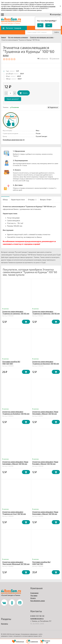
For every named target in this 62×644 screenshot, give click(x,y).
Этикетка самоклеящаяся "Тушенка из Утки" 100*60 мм (14, 513)
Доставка (34, 595)
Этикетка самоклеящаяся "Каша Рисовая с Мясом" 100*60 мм (45, 463)
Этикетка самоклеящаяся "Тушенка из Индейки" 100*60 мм (16, 413)
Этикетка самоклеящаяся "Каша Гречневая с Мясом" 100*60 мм (15, 463)
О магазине (34, 593)
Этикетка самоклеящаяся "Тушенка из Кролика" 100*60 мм (46, 362)
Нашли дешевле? (13, 99)
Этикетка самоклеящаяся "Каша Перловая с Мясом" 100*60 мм (45, 413)
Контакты (4, 624)
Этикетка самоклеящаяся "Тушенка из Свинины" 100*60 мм (16, 312)
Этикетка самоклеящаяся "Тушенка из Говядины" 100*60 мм (46, 312)
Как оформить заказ (38, 601)
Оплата (33, 598)
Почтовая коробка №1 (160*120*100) (11, 362)
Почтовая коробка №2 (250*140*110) (41, 563)
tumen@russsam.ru (37, 618)
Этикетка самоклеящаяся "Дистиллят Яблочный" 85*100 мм (16, 563)
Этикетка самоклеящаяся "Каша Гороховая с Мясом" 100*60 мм (45, 513)
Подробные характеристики (13, 140)
